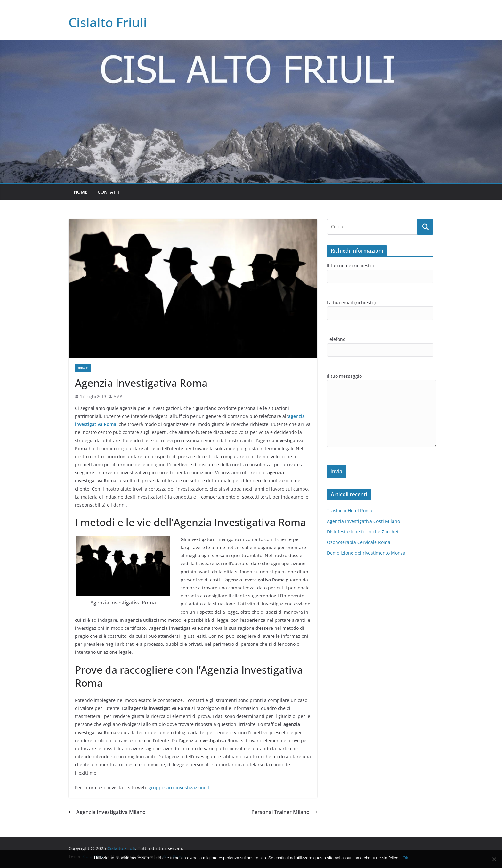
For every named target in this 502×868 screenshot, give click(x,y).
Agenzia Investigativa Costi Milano (363, 521)
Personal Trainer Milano (284, 812)
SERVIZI (83, 368)
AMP (118, 397)
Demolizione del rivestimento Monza (366, 553)
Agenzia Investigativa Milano (107, 812)
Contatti (109, 192)
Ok (405, 858)
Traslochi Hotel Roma (350, 511)
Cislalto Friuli (108, 22)
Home (81, 192)
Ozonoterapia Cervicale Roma (359, 542)
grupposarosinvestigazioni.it (179, 787)
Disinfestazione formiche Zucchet (363, 532)
